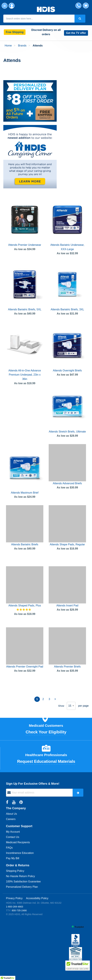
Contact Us (13, 837)
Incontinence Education (20, 853)
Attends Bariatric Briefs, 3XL (67, 309)
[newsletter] (39, 793)
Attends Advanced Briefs (67, 483)
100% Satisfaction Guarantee (23, 882)
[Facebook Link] (8, 802)
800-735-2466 (19, 910)
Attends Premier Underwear (25, 245)
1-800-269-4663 (14, 907)
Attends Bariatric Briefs (25, 544)
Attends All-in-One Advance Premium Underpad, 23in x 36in (25, 375)
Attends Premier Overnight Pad (25, 667)
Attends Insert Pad (67, 606)
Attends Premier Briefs (67, 667)
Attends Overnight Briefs (67, 371)
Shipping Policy (15, 871)
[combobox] (39, 19)
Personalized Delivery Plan (22, 887)
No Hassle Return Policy (20, 876)
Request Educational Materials (46, 761)
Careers (11, 819)
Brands (23, 46)
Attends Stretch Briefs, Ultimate (67, 432)
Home (9, 46)
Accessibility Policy (37, 898)
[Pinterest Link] (21, 802)
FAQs (9, 848)
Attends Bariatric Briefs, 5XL (25, 309)
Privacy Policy (14, 898)
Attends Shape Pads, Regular (67, 544)
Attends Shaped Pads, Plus (25, 606)
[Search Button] (80, 19)
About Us (11, 814)
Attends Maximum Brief (25, 493)
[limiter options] (71, 706)
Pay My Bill (13, 858)
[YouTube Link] (14, 802)
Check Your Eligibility (46, 732)
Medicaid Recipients (18, 842)
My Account (12, 6)
